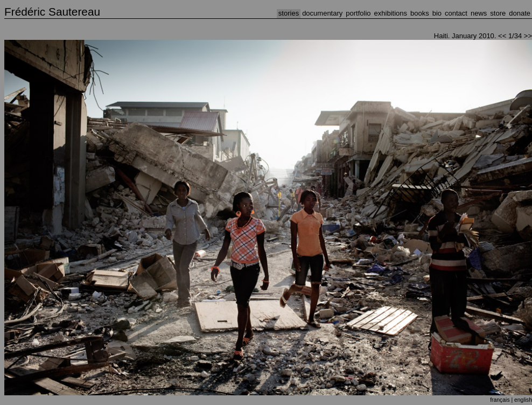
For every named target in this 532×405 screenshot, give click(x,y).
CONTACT (456, 13)
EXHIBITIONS (391, 13)
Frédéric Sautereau (52, 12)
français (500, 400)
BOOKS (420, 13)
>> (528, 36)
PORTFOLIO (358, 13)
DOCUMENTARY (322, 13)
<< (502, 36)
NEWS (479, 13)
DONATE (520, 13)
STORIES (289, 13)
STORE (498, 13)
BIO (437, 13)
